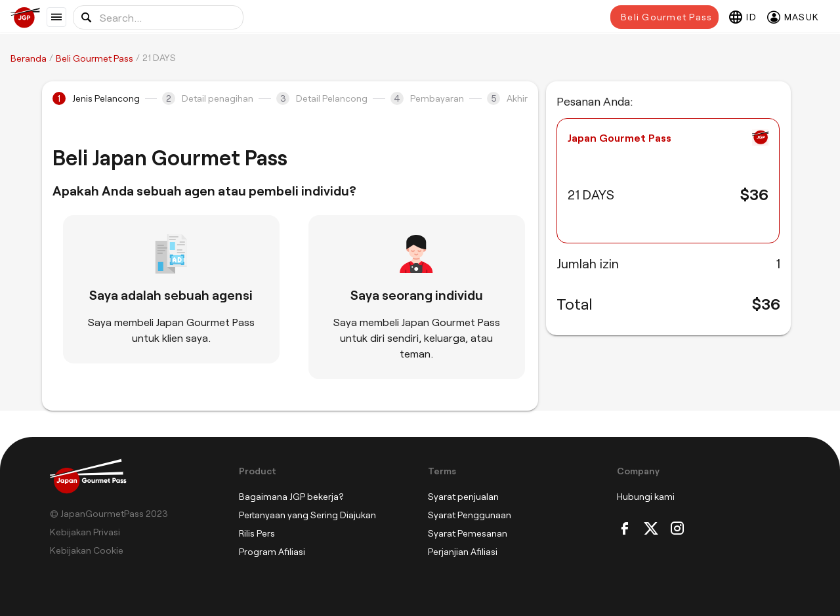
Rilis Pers (257, 533)
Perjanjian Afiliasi (463, 551)
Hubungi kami (646, 496)
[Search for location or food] (158, 17)
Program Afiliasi (272, 551)
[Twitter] (651, 529)
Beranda (29, 58)
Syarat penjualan (463, 496)
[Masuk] (793, 17)
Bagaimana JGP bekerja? (291, 496)
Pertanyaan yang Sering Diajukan (307, 515)
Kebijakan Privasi (85, 532)
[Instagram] (677, 529)
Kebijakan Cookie (87, 550)
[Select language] (743, 17)
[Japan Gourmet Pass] (29, 17)
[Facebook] (625, 529)
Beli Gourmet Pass (666, 17)
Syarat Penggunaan (470, 515)
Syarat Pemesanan (468, 533)
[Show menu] (56, 17)
